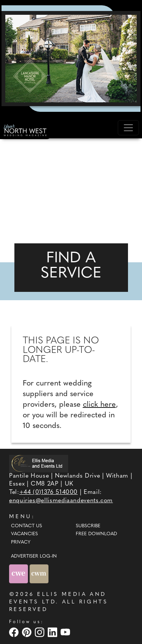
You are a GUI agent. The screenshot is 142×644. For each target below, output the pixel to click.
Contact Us (27, 526)
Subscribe (88, 526)
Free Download (96, 534)
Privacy (21, 542)
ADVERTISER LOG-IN (34, 556)
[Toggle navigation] (128, 128)
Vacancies (24, 534)
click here (99, 405)
